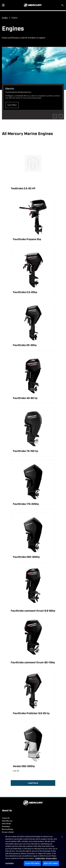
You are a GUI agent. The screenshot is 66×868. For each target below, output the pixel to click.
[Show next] (61, 116)
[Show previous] (55, 116)
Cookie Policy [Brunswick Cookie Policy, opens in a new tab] (40, 858)
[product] (33, 220)
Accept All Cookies (32, 863)
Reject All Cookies (51, 863)
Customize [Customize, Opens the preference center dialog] (9, 863)
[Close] (62, 837)
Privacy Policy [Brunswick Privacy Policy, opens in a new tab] (51, 858)
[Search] (63, 5)
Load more (33, 783)
